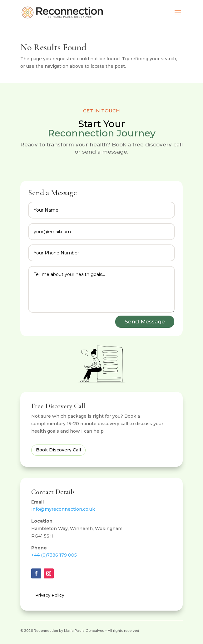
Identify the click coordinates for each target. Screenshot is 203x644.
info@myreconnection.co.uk (63, 509)
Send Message (145, 322)
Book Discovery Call (58, 450)
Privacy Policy (50, 595)
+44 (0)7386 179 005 (54, 555)
